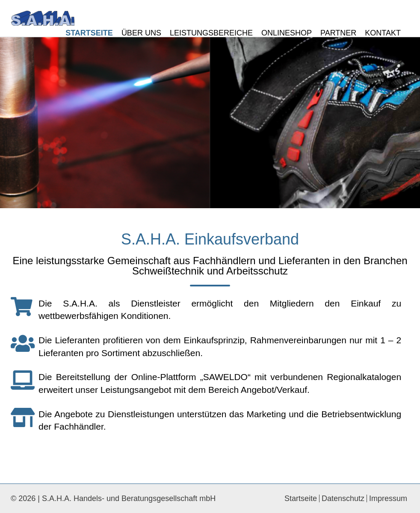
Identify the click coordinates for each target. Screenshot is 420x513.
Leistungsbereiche (211, 33)
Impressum (388, 498)
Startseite (89, 33)
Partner (338, 33)
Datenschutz (343, 498)
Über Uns (141, 33)
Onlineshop (287, 33)
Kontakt (383, 33)
